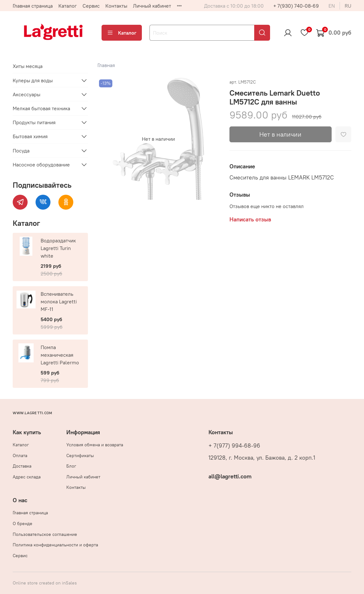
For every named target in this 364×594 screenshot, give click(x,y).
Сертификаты (80, 456)
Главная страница (33, 6)
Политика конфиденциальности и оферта (55, 545)
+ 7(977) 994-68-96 (234, 446)
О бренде (23, 523)
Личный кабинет (152, 6)
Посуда (21, 151)
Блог (71, 466)
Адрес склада (27, 477)
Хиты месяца (28, 66)
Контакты (116, 6)
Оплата (20, 456)
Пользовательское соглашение (45, 534)
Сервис (91, 6)
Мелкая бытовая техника (41, 108)
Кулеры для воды (33, 80)
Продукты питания (34, 122)
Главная (106, 65)
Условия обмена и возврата (95, 445)
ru (348, 6)
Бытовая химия (30, 136)
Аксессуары (26, 94)
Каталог (68, 6)
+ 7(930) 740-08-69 (296, 6)
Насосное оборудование (41, 165)
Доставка (22, 466)
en (332, 6)
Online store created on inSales (45, 583)
